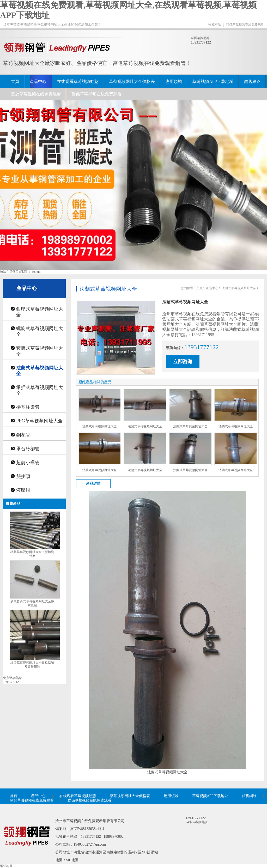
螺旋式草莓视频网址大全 (40, 331)
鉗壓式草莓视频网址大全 (40, 312)
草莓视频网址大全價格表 (132, 81)
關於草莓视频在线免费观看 (36, 94)
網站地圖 (6, 866)
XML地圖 (71, 860)
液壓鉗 (23, 490)
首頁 (15, 81)
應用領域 (174, 81)
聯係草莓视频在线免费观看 (245, 25)
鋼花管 (23, 435)
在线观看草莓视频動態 (78, 81)
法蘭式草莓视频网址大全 (40, 371)
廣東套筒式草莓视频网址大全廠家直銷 (32, 603)
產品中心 (38, 81)
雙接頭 (23, 476)
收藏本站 (215, 25)
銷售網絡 (252, 81)
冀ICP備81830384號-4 (87, 829)
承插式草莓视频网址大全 (40, 390)
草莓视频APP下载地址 (213, 81)
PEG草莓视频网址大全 (39, 421)
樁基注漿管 (28, 407)
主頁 (199, 288)
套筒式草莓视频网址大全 (40, 351)
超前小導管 (28, 463)
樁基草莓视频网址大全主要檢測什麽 (32, 554)
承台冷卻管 (28, 449)
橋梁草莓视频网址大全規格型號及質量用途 (32, 665)
